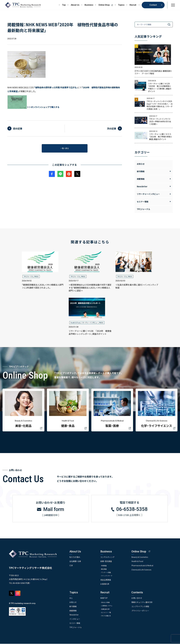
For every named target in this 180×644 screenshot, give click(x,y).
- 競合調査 (105, 570)
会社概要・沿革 (75, 562)
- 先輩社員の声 (107, 610)
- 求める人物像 (107, 603)
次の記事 (112, 128)
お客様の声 (106, 585)
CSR (71, 566)
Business (89, 5)
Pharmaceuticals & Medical (145, 566)
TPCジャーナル (143, 209)
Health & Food (75, 323)
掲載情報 (73, 611)
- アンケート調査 (108, 573)
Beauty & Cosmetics (142, 558)
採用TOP (105, 599)
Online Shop (107, 5)
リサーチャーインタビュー (90, 323)
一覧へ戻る (65, 149)
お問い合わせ (139, 599)
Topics (121, 5)
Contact (153, 5)
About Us (75, 5)
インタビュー (75, 619)
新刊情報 (73, 607)
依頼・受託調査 (107, 562)
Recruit (133, 5)
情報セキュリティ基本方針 (144, 603)
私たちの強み (75, 558)
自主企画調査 (107, 580)
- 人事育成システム (109, 606)
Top (64, 5)
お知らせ (141, 164)
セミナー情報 (75, 623)
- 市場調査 (105, 566)
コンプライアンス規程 (143, 607)
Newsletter (74, 615)
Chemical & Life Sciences (144, 570)
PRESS (36, 276)
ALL (71, 599)
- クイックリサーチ (109, 576)
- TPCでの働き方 (108, 617)
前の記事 (18, 128)
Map (45, 580)
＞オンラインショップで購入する (44, 107)
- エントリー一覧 (108, 613)
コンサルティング (109, 558)
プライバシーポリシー (143, 611)
